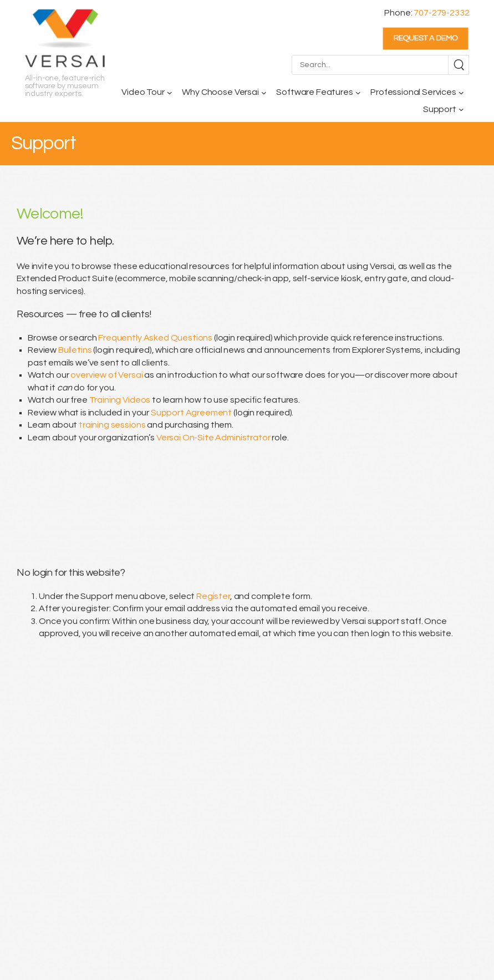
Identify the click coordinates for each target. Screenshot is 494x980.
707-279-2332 (441, 13)
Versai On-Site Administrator (213, 438)
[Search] (459, 65)
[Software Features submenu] (358, 93)
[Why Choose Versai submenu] (264, 93)
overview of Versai (106, 375)
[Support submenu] (461, 109)
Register (213, 596)
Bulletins (75, 350)
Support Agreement (191, 413)
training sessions (112, 425)
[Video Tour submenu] (170, 93)
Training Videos (120, 400)
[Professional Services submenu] (461, 93)
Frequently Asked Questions (155, 338)
